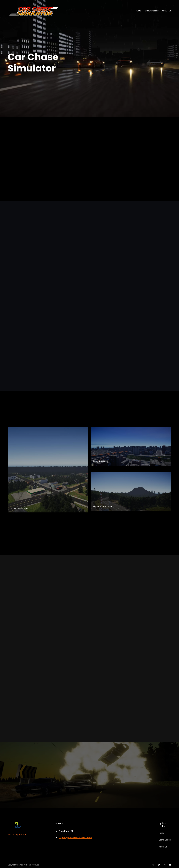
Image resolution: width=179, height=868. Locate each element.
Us (166, 847)
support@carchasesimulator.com (75, 837)
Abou (161, 847)
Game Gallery (165, 840)
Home (162, 833)
